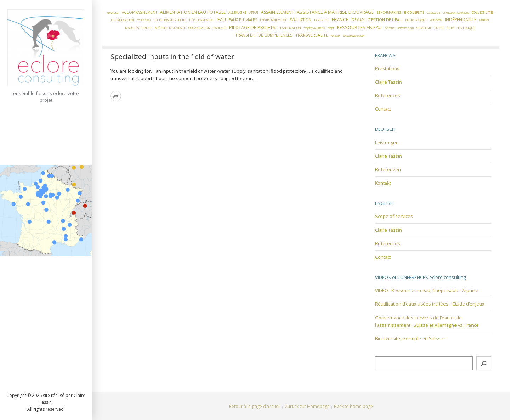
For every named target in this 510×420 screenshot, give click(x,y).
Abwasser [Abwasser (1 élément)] (113, 13)
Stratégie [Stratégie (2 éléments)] (424, 28)
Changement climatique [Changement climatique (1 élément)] (456, 13)
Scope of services (394, 216)
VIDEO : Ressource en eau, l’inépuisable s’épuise (427, 290)
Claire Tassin (389, 82)
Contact (383, 109)
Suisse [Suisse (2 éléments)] (439, 28)
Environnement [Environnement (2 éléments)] (273, 20)
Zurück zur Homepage (307, 406)
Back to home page (353, 406)
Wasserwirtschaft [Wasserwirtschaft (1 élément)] (354, 36)
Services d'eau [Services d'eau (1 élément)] (406, 28)
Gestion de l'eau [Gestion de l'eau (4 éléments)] (385, 20)
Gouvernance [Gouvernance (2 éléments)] (416, 20)
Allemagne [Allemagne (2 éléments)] (237, 13)
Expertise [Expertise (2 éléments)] (322, 20)
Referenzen (388, 169)
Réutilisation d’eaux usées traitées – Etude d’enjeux (430, 304)
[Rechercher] (484, 363)
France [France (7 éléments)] (340, 19)
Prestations (387, 68)
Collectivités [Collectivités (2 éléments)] (483, 13)
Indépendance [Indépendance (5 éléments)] (461, 20)
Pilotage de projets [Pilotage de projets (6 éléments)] (252, 27)
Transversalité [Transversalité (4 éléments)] (312, 35)
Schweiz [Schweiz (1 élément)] (390, 28)
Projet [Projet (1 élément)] (331, 28)
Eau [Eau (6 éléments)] (222, 19)
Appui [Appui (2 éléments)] (254, 13)
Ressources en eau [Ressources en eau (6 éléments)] (359, 27)
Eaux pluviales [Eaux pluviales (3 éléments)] (243, 20)
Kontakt (383, 183)
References (388, 243)
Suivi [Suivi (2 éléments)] (451, 28)
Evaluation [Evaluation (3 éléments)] (300, 20)
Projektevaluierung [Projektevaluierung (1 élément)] (314, 28)
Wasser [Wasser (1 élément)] (335, 36)
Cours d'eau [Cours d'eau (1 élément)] (144, 20)
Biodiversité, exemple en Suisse (409, 338)
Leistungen (387, 142)
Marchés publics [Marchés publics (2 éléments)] (138, 28)
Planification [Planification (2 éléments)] (290, 28)
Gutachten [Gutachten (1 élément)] (436, 20)
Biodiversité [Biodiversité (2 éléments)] (414, 13)
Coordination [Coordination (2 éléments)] (123, 20)
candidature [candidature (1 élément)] (433, 13)
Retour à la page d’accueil (255, 406)
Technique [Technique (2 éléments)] (466, 28)
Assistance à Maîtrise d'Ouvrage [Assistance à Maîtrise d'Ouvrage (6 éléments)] (335, 12)
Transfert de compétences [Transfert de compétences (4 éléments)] (264, 35)
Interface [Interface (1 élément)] (484, 20)
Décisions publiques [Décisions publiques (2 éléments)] (170, 20)
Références (388, 95)
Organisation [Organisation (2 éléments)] (199, 28)
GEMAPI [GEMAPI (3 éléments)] (358, 20)
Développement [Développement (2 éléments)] (202, 20)
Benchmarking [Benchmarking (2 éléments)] (389, 13)
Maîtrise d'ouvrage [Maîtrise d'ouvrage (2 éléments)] (170, 28)
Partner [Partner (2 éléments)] (220, 28)
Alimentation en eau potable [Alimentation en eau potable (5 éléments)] (193, 12)
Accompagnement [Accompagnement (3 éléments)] (140, 12)
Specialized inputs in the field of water (172, 57)
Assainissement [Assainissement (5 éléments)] (277, 12)
